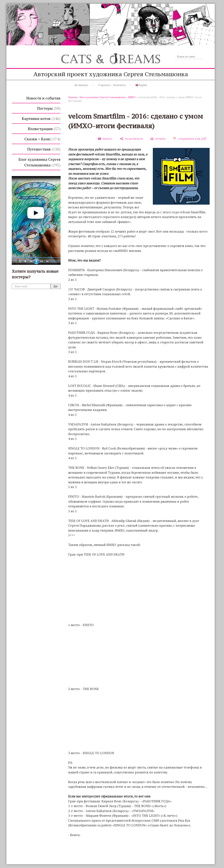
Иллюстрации (44, 129)
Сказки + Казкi (42, 139)
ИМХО (132, 97)
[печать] (158, 139)
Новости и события (43, 98)
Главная (73, 97)
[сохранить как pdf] (190, 139)
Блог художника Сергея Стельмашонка (39, 162)
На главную (81, 85)
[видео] (105, 139)
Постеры (49, 108)
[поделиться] (131, 139)
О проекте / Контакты (112, 85)
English (141, 85)
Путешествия (44, 149)
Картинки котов (41, 118)
